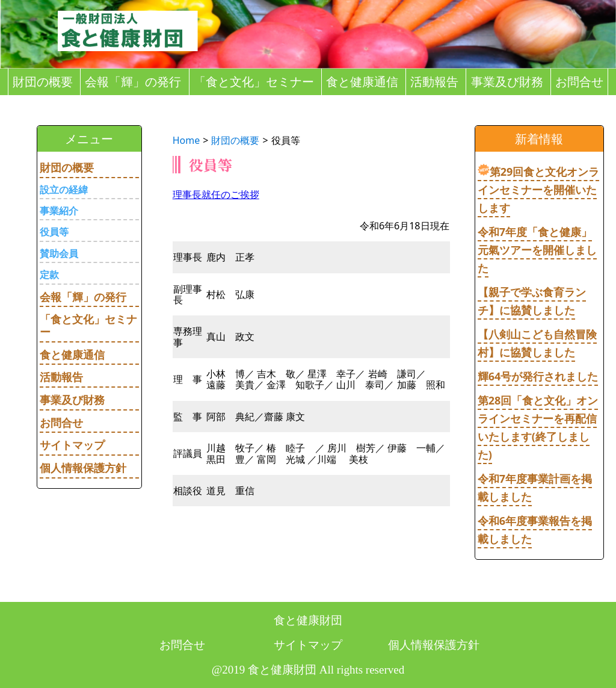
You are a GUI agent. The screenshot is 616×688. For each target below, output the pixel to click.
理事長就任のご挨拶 (216, 194)
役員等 (54, 232)
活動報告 (434, 82)
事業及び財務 (507, 82)
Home (186, 140)
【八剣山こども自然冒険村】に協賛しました (537, 343)
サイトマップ (72, 445)
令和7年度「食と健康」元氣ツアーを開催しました (537, 250)
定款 (49, 274)
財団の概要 (43, 82)
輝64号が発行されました (538, 376)
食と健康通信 (362, 82)
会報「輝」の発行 (133, 82)
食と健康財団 (308, 620)
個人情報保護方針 (83, 468)
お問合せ (579, 82)
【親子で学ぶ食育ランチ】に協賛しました (532, 301)
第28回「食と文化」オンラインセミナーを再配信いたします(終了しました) (538, 427)
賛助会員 (59, 253)
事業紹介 (59, 211)
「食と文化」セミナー (254, 82)
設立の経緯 (64, 190)
